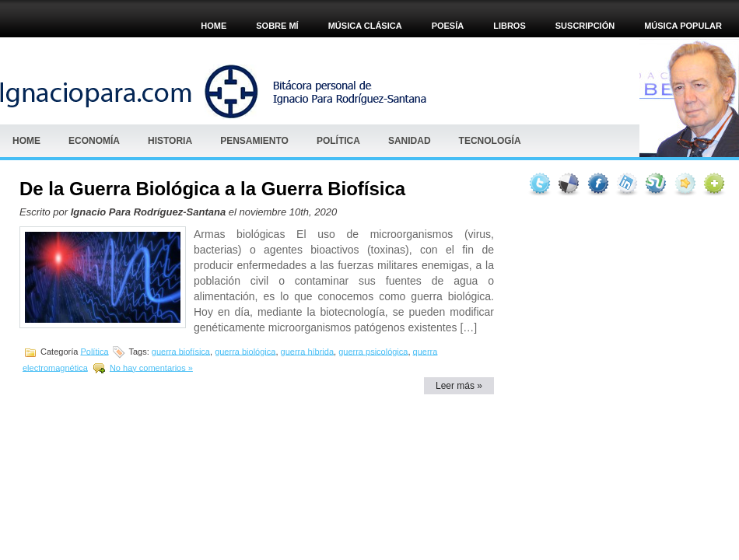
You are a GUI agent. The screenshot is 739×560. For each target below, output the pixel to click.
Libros (510, 26)
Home (214, 26)
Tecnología (490, 141)
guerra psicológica (373, 351)
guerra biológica (245, 351)
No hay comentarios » (151, 367)
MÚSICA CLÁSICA (365, 26)
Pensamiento (254, 141)
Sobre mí (277, 26)
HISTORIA (170, 141)
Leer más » (459, 386)
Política (338, 141)
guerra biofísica (181, 351)
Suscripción (585, 26)
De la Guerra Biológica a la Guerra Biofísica (212, 189)
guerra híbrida (308, 351)
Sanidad (410, 141)
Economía (94, 141)
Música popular (683, 26)
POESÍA (448, 26)
